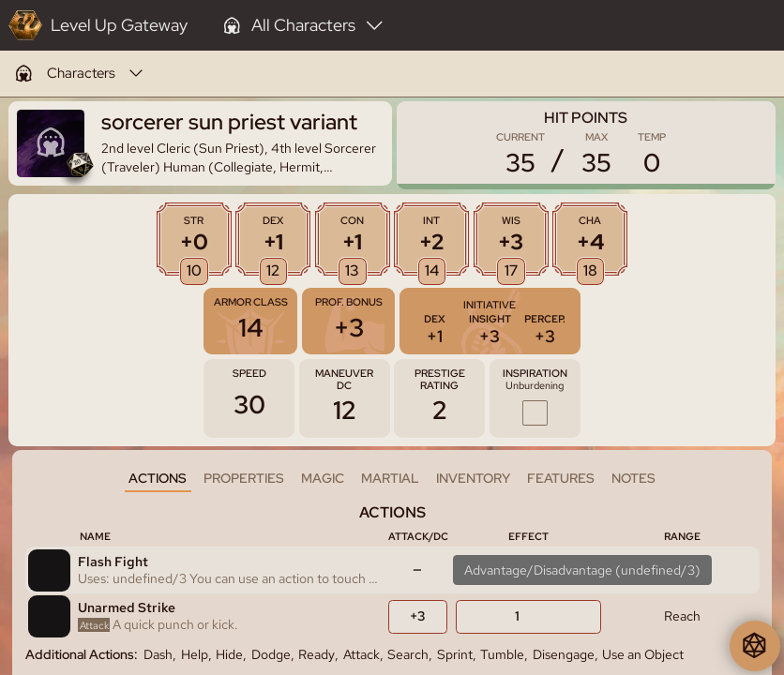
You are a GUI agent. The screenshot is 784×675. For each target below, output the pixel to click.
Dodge (271, 654)
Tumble (502, 654)
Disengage (564, 654)
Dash (158, 654)
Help (195, 654)
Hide (229, 654)
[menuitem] (79, 74)
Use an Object (643, 654)
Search (408, 654)
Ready (317, 654)
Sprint (455, 654)
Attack (362, 654)
